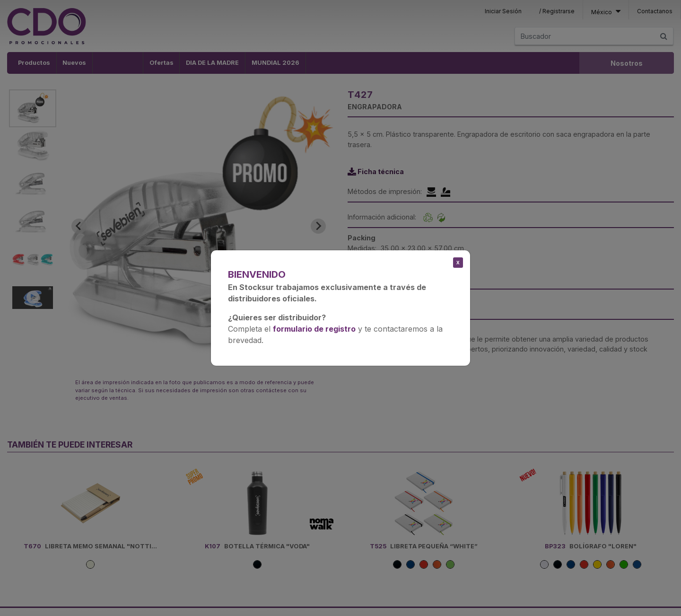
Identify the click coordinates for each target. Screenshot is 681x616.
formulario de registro (314, 329)
